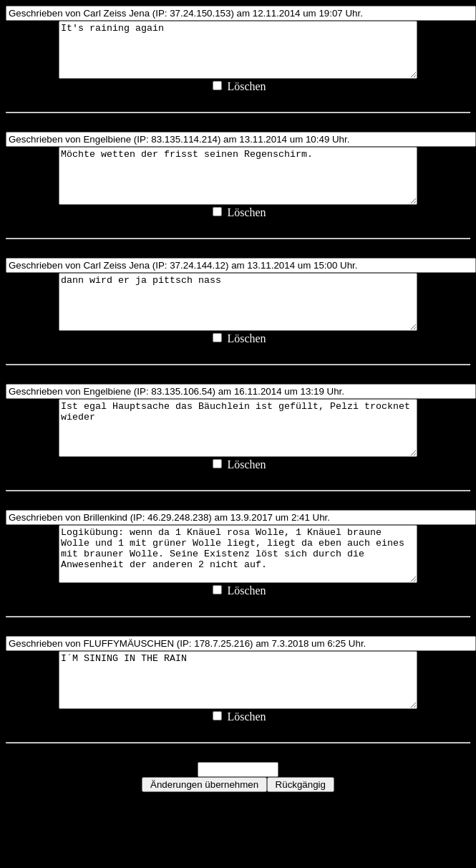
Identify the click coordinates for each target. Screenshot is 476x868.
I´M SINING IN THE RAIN (238, 739)
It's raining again (238, 55)
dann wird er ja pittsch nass (238, 329)
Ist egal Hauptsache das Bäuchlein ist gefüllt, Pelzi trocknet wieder (238, 466)
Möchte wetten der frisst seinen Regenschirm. (238, 192)
